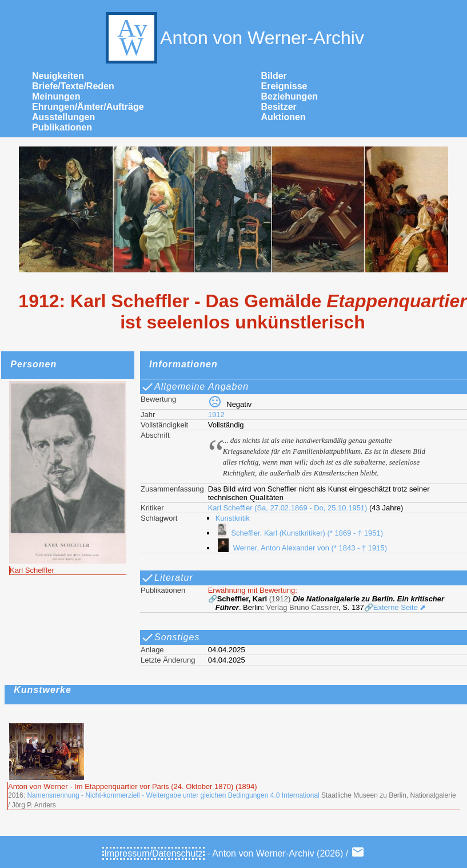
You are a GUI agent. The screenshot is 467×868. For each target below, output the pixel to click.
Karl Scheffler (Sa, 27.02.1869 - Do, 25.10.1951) (288, 508)
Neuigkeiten (58, 76)
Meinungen (56, 96)
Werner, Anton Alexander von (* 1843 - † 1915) (301, 548)
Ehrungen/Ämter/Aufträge (88, 107)
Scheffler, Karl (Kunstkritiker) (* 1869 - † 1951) (299, 533)
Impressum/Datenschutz (153, 853)
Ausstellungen (63, 117)
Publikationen (62, 127)
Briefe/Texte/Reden (73, 86)
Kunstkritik (233, 518)
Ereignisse (284, 86)
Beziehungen (290, 96)
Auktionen (284, 117)
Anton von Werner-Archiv (233, 38)
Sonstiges (170, 637)
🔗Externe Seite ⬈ (395, 607)
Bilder (274, 76)
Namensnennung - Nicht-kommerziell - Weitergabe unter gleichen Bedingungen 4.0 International (173, 795)
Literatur (167, 578)
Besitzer (279, 107)
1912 (216, 415)
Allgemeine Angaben (195, 387)
